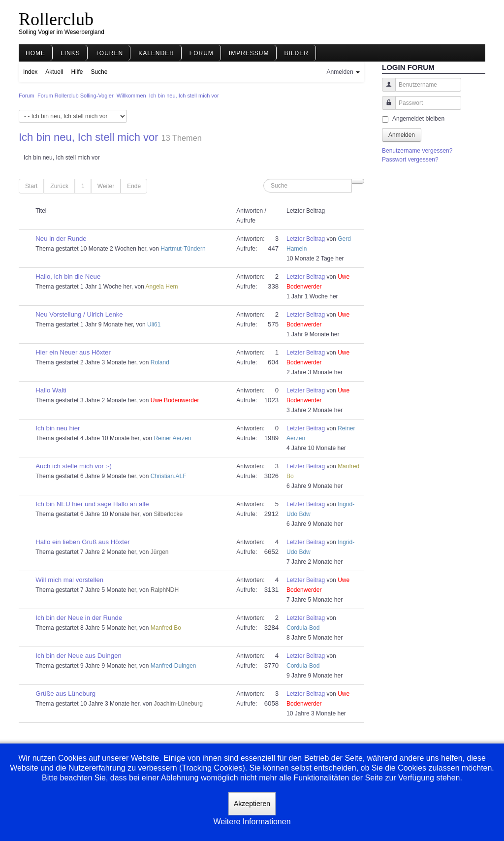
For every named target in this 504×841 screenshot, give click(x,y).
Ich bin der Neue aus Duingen (78, 656)
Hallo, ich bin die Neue (68, 276)
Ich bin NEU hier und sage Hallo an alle (92, 504)
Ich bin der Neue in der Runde (79, 618)
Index (30, 72)
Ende (134, 186)
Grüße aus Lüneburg (65, 694)
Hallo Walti (51, 390)
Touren (109, 53)
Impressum (249, 53)
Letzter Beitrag (306, 239)
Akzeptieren (252, 804)
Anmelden (402, 135)
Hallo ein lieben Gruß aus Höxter (82, 542)
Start (31, 186)
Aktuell (54, 72)
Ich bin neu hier (58, 428)
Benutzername (385, 89)
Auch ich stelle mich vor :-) (74, 466)
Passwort (385, 108)
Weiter (106, 186)
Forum (202, 53)
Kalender (156, 53)
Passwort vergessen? (410, 160)
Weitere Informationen (252, 822)
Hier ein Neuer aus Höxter (73, 352)
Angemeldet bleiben (418, 119)
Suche (99, 72)
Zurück (59, 186)
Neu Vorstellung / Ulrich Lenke (79, 314)
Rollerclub (56, 19)
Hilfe (77, 72)
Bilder (297, 53)
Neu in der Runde (61, 239)
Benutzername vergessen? (417, 151)
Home (35, 53)
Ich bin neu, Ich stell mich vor (89, 137)
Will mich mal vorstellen (69, 580)
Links (70, 53)
